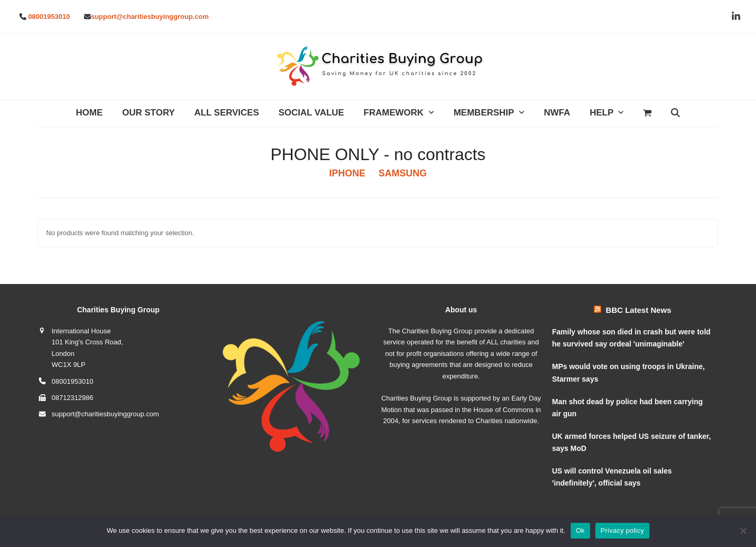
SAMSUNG (403, 173)
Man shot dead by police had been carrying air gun (628, 408)
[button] (648, 113)
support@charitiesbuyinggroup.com (150, 17)
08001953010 (49, 17)
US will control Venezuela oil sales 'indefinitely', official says (612, 477)
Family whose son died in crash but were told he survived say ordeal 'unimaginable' (632, 338)
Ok (580, 530)
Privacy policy (622, 530)
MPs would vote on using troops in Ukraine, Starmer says (629, 372)
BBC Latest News (639, 310)
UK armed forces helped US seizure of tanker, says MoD (632, 442)
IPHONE (347, 173)
